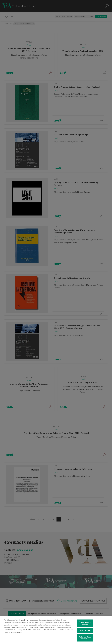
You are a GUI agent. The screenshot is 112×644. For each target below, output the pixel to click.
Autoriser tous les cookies (85, 638)
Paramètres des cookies (85, 623)
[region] (56, 630)
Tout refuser (85, 630)
